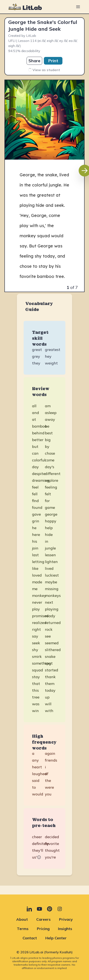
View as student (44, 70)
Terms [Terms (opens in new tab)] (23, 929)
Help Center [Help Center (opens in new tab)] (56, 938)
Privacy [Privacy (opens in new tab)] (66, 919)
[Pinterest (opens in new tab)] (50, 909)
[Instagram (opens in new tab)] (60, 909)
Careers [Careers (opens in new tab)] (43, 919)
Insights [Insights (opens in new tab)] (65, 929)
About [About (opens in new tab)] (22, 919)
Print (53, 61)
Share (34, 61)
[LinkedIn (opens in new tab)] (29, 909)
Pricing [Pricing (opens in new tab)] (43, 929)
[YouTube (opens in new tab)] (39, 909)
